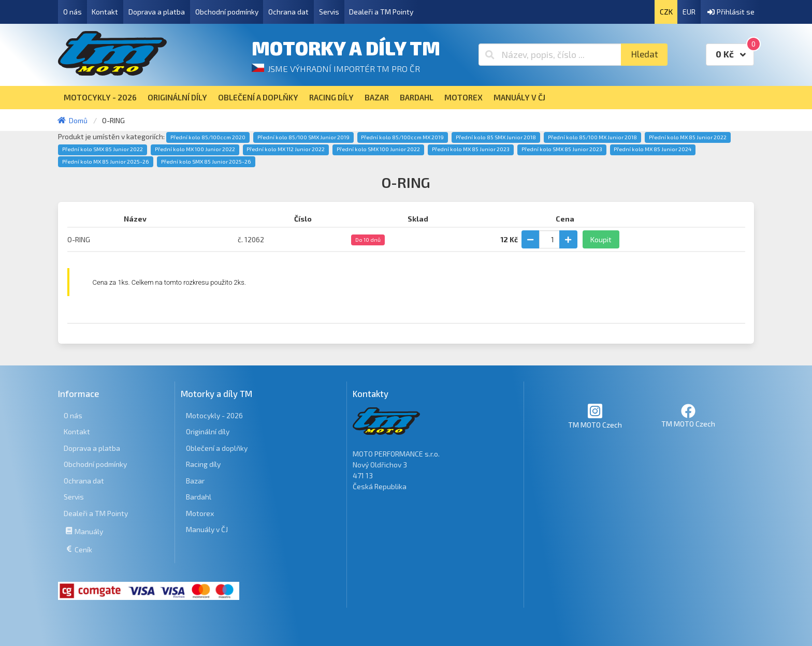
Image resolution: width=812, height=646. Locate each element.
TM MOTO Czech (595, 416)
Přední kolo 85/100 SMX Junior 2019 (303, 137)
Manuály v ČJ (207, 529)
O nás (72, 12)
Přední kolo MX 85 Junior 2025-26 (106, 162)
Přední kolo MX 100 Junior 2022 (195, 149)
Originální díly (208, 431)
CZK (666, 12)
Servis (329, 12)
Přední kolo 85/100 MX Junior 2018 (592, 137)
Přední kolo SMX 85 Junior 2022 (103, 149)
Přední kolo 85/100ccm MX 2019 (402, 137)
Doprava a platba (157, 12)
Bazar (195, 481)
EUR (689, 12)
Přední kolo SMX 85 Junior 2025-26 (206, 162)
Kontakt (105, 12)
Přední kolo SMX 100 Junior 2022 (378, 149)
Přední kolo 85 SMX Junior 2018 (496, 137)
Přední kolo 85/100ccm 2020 (208, 137)
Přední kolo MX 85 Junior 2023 (471, 149)
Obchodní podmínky (227, 12)
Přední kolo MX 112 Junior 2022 (286, 149)
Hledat (644, 54)
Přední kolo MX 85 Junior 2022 (688, 137)
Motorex (200, 513)
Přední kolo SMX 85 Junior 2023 (562, 149)
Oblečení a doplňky (217, 448)
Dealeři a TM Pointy (381, 12)
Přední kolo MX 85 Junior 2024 (653, 149)
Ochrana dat (288, 12)
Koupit (601, 239)
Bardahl (199, 497)
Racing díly (203, 464)
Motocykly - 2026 (214, 415)
